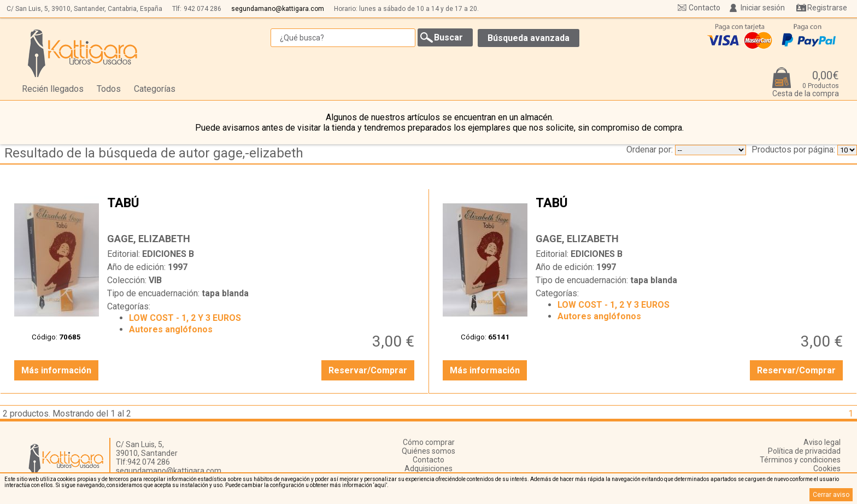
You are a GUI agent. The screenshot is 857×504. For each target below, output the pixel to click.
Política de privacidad (804, 451)
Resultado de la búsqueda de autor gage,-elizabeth (154, 153)
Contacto (705, 8)
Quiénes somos (428, 451)
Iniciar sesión (763, 8)
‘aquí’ (380, 485)
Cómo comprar (429, 442)
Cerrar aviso (831, 495)
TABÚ (262, 212)
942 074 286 (202, 9)
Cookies (827, 468)
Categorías (155, 89)
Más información (56, 370)
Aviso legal (822, 442)
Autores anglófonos (171, 329)
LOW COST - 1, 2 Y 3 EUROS (185, 318)
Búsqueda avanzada (529, 38)
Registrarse (827, 8)
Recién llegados (53, 89)
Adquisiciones (428, 468)
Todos (109, 89)
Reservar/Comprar (368, 370)
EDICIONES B (168, 254)
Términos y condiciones (800, 460)
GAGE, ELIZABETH (149, 239)
